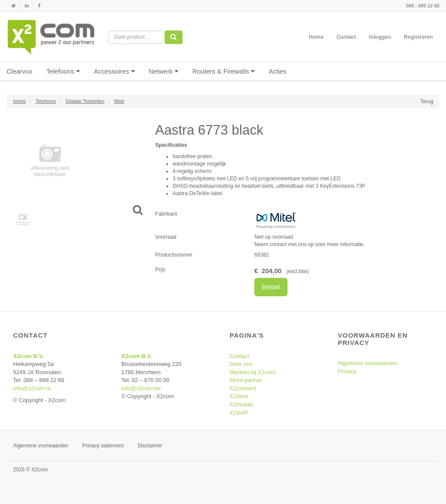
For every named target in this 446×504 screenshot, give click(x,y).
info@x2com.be (141, 388)
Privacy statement (103, 446)
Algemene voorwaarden (368, 363)
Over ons (241, 364)
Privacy (347, 371)
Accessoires (115, 71)
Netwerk (164, 71)
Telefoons (63, 71)
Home (316, 37)
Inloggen (380, 37)
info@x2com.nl (32, 388)
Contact (346, 37)
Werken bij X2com (252, 372)
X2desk (239, 396)
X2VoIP (239, 413)
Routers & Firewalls (224, 71)
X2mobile (241, 404)
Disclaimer (150, 446)
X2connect (243, 388)
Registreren (418, 37)
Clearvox (19, 71)
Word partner (246, 380)
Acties (278, 71)
